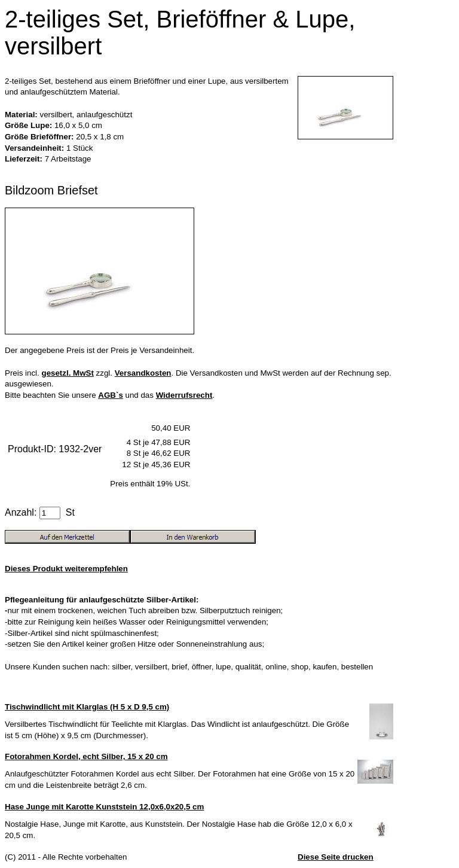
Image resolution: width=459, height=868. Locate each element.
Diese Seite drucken (336, 857)
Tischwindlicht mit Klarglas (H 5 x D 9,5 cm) (87, 707)
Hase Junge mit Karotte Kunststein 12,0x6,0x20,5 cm (104, 807)
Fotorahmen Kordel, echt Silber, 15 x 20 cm (86, 756)
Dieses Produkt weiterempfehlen (66, 569)
